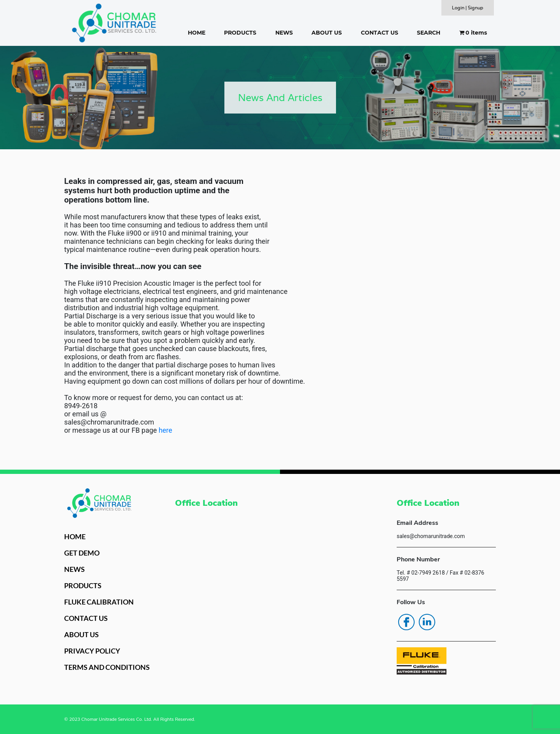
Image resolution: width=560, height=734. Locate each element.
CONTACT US (380, 33)
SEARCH (429, 33)
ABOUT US (327, 33)
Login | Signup (468, 8)
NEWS (284, 33)
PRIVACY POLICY (92, 651)
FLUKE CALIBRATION (99, 602)
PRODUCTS (240, 33)
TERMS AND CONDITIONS (107, 667)
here (165, 430)
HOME (197, 33)
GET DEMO (82, 553)
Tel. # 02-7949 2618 (421, 573)
